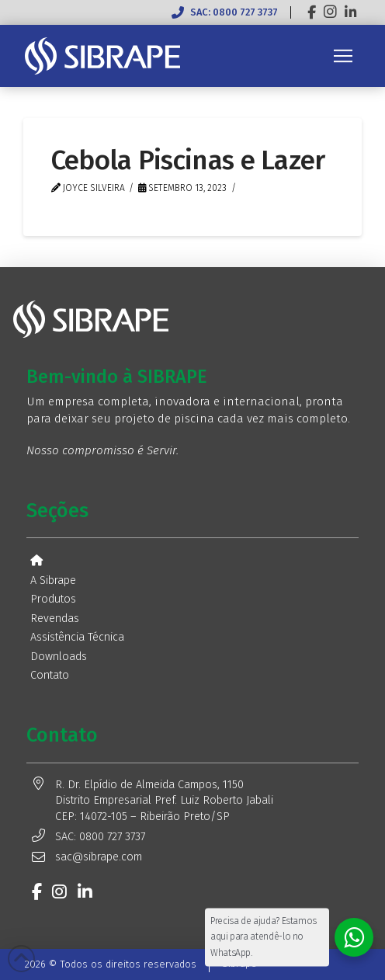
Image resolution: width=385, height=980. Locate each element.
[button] (343, 56)
